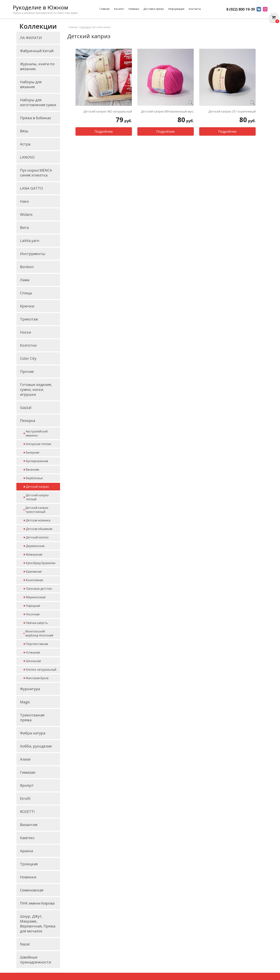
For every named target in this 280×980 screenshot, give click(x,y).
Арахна (26, 851)
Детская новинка (38, 520)
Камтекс (27, 838)
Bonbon (27, 267)
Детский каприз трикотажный (37, 510)
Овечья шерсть (37, 623)
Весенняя (32, 470)
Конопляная (34, 580)
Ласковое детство (39, 589)
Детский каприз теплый (37, 497)
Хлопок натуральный (41, 670)
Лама (25, 280)
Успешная (33, 652)
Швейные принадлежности (35, 960)
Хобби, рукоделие (36, 746)
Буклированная (37, 461)
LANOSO (27, 157)
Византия (29, 825)
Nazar (25, 944)
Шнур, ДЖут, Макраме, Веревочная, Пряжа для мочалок (38, 924)
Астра (25, 144)
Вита (24, 228)
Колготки (28, 345)
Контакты (195, 9)
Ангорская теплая (38, 444)
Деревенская (35, 546)
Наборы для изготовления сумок (38, 102)
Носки (25, 332)
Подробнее (104, 131)
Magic (25, 702)
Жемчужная (34, 554)
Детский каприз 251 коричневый (232, 111)
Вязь (24, 131)
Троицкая (29, 864)
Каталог (119, 9)
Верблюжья (34, 478)
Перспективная (37, 644)
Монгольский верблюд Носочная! (39, 633)
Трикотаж (29, 319)
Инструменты (33, 254)
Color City (28, 358)
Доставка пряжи (154, 9)
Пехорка (28, 421)
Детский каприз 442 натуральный (108, 111)
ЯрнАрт (27, 785)
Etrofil (25, 798)
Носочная (33, 614)
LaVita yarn (30, 241)
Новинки (134, 9)
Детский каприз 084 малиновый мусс (167, 111)
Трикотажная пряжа (32, 718)
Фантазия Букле (37, 678)
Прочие (27, 371)
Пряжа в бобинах (35, 118)
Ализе (25, 759)
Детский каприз (37, 487)
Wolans (26, 214)
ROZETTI (27, 812)
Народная (33, 606)
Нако (24, 201)
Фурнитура (30, 689)
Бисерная (32, 452)
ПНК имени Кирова (37, 903)
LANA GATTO (31, 188)
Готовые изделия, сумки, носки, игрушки (36, 389)
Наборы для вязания (31, 84)
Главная (104, 9)
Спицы (26, 293)
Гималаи (28, 772)
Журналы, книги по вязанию (37, 66)
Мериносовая (36, 597)
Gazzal (26, 407)
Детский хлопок (37, 537)
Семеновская (32, 890)
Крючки (27, 306)
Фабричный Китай (37, 51)
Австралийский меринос (37, 433)
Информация (176, 9)
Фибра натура (33, 733)
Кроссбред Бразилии (41, 563)
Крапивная (34, 572)
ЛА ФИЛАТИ (31, 38)
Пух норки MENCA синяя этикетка (36, 173)
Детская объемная (39, 529)
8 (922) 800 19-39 (241, 9)
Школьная (33, 661)
